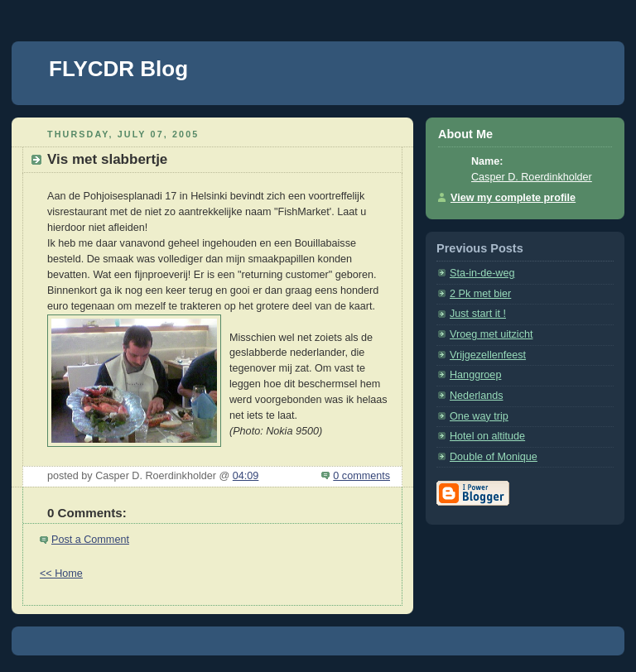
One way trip (479, 416)
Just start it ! (478, 314)
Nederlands (477, 396)
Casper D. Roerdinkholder (532, 177)
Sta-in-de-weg (482, 273)
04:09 (246, 476)
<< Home (61, 574)
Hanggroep (475, 375)
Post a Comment (90, 540)
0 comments (361, 476)
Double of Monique (494, 457)
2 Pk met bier (480, 294)
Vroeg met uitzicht (491, 334)
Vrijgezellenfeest (488, 355)
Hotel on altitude (487, 436)
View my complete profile (513, 198)
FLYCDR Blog (118, 69)
